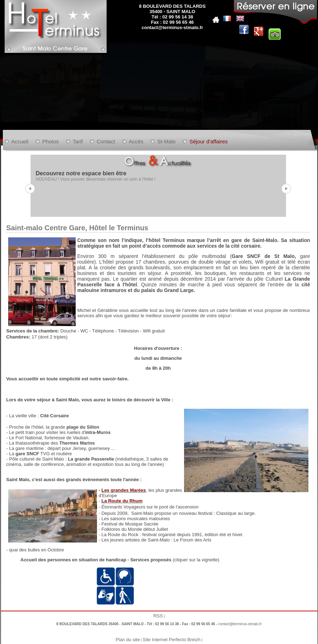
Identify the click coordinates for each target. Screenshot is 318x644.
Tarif (78, 141)
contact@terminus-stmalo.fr (172, 27)
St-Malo (166, 141)
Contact (106, 141)
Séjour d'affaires (209, 141)
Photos (51, 141)
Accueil (20, 141)
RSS (158, 616)
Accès (136, 141)
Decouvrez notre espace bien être (81, 173)
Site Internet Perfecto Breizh (172, 640)
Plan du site (128, 640)
